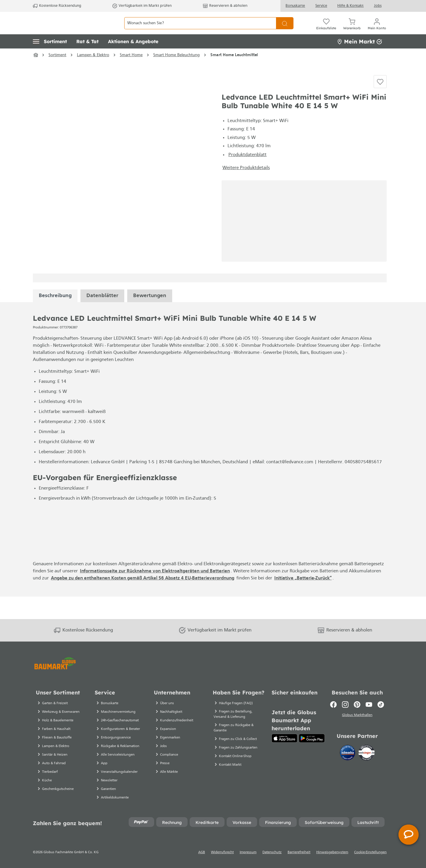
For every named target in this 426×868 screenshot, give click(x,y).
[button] (50, 55)
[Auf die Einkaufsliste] (380, 99)
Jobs (378, 6)
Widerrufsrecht (222, 852)
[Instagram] (345, 705)
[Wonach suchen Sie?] (200, 30)
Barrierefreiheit (299, 852)
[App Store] (284, 738)
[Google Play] (312, 738)
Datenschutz (272, 852)
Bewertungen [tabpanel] (150, 318)
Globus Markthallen (357, 716)
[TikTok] (381, 705)
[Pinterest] (357, 705)
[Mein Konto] (377, 30)
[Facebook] (333, 705)
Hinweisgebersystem (332, 852)
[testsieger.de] (367, 754)
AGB (202, 852)
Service (321, 6)
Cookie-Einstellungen (370, 852)
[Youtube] (369, 705)
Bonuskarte (295, 6)
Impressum (248, 852)
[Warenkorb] (352, 30)
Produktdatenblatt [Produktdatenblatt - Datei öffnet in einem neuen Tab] (247, 177)
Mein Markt (359, 55)
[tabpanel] (55, 318)
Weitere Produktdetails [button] (246, 190)
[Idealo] (348, 754)
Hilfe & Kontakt (350, 6)
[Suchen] (285, 30)
